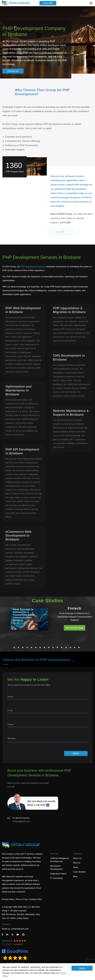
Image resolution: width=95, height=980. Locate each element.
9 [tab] (49, 647)
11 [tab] (57, 647)
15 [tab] (75, 647)
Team (76, 867)
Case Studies (79, 872)
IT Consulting (56, 878)
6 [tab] (36, 647)
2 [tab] (18, 647)
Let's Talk (48, 3)
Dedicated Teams (58, 874)
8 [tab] (44, 647)
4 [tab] (27, 647)
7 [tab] (40, 647)
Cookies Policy (36, 899)
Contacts (6, 924)
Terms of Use (22, 899)
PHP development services (33, 267)
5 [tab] (31, 647)
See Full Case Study (75, 628)
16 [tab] (79, 647)
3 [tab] (23, 647)
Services (54, 854)
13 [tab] (66, 647)
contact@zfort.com (21, 821)
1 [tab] (14, 647)
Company (78, 854)
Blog (75, 876)
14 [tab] (70, 647)
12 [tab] (62, 647)
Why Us (77, 863)
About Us (77, 858)
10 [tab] (53, 647)
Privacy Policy (8, 899)
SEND (76, 753)
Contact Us (13, 71)
